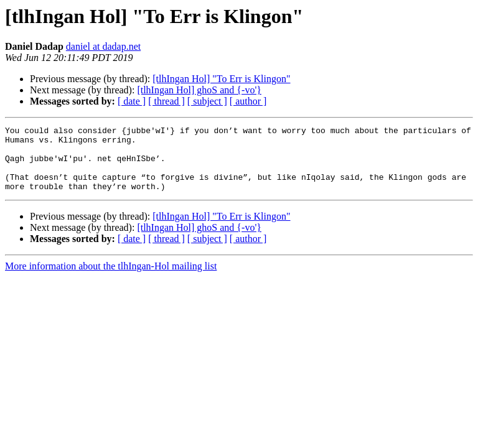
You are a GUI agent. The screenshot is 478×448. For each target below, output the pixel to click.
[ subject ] (207, 101)
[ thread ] (166, 101)
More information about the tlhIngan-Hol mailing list (111, 279)
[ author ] (248, 101)
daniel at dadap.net (103, 46)
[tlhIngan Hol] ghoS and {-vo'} (199, 90)
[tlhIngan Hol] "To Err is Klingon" (221, 79)
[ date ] (132, 101)
